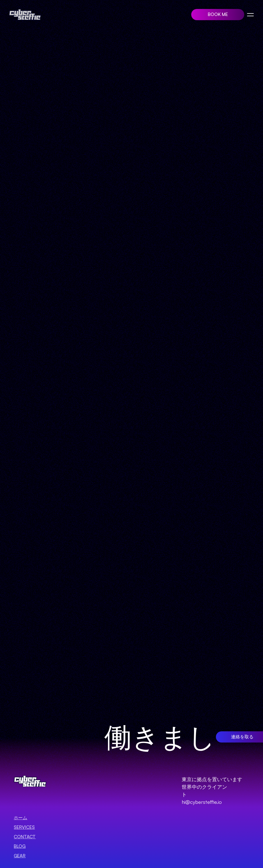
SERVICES (24, 827)
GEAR (20, 856)
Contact (25, 837)
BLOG (20, 846)
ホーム (20, 818)
